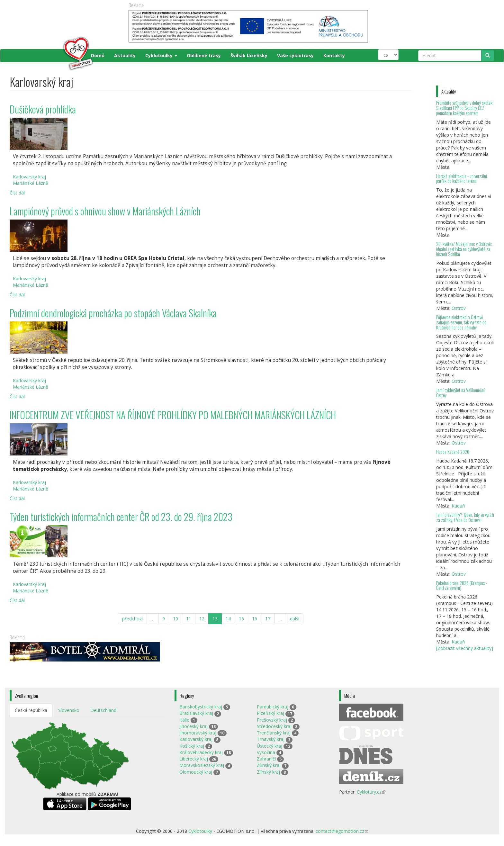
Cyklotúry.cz (371, 792)
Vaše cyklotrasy (295, 55)
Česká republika (31, 710)
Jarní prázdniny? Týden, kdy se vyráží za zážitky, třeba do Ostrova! (465, 517)
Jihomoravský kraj (198, 733)
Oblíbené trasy (204, 55)
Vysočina (266, 752)
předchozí (132, 619)
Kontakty (334, 55)
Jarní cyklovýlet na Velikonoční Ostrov (460, 393)
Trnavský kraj (271, 739)
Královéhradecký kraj (201, 752)
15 (241, 619)
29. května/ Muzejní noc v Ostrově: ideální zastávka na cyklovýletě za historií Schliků (464, 249)
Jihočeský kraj (194, 726)
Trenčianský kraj (274, 733)
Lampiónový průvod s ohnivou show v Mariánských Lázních (105, 211)
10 (175, 619)
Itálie (184, 720)
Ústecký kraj (270, 746)
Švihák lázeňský (249, 55)
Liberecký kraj (194, 759)
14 (228, 619)
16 (255, 619)
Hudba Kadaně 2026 (453, 452)
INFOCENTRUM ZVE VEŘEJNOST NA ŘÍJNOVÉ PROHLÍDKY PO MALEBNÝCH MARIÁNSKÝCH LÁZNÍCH (173, 415)
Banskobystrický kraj (201, 707)
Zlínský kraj (268, 772)
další (295, 619)
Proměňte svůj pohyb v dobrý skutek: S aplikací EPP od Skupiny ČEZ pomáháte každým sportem (465, 108)
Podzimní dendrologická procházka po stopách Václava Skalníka (113, 313)
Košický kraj (192, 746)
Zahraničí (266, 759)
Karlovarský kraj (29, 177)
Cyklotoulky (161, 55)
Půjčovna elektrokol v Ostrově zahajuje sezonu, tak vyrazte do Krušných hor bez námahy (461, 322)
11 (189, 619)
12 (202, 619)
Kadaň (458, 506)
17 (268, 619)
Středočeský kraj (274, 726)
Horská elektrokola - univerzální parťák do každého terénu (462, 179)
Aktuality (125, 55)
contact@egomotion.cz (342, 831)
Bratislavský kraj (196, 713)
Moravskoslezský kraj (202, 765)
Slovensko (69, 710)
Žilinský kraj (269, 765)
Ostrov (459, 308)
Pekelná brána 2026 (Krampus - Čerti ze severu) (462, 585)
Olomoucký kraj (196, 772)
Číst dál (17, 193)
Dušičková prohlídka (43, 109)
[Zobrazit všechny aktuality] (465, 648)
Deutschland (103, 710)
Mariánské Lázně (31, 183)
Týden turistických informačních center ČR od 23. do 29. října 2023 (121, 517)
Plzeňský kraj (270, 713)
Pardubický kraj (273, 707)
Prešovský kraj (272, 720)
